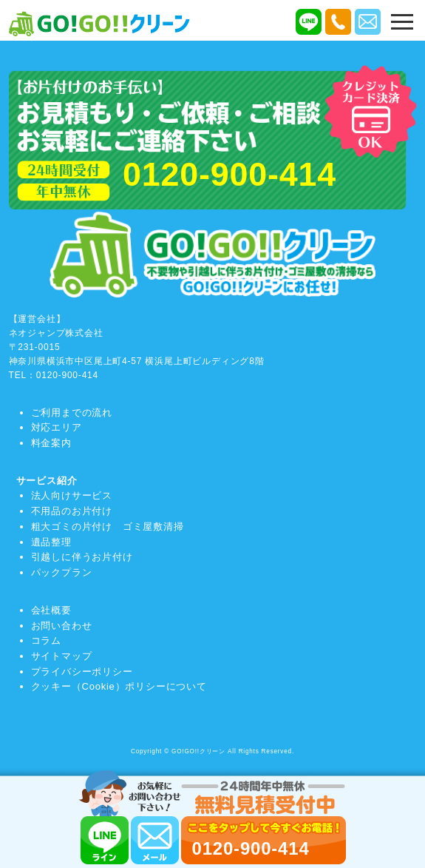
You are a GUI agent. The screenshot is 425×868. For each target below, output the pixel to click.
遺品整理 (51, 542)
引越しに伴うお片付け (82, 557)
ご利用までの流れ (72, 413)
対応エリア (57, 427)
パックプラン (62, 572)
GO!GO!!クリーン (198, 751)
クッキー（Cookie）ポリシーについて (119, 686)
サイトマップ (62, 656)
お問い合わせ (62, 626)
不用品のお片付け (72, 511)
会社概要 (51, 610)
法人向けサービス (72, 495)
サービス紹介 (47, 481)
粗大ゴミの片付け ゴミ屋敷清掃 (108, 526)
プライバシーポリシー (82, 672)
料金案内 (51, 443)
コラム (46, 640)
